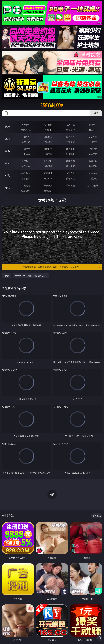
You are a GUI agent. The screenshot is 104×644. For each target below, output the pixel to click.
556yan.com (52, 106)
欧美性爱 (93, 149)
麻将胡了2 (26, 130)
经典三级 (48, 154)
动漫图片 (93, 161)
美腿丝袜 (26, 166)
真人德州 (48, 124)
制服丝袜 (26, 154)
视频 (7, 139)
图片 (7, 163)
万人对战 (70, 124)
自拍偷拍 (48, 137)
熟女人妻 (26, 142)
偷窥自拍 (26, 161)
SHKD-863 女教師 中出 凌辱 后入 (31, 276)
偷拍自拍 (48, 149)
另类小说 (48, 178)
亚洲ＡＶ (26, 137)
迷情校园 (26, 178)
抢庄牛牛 (93, 130)
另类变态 (93, 154)
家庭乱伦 (48, 173)
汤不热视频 (93, 185)
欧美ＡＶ (70, 137)
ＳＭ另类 (93, 142)
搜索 (96, 113)
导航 (7, 188)
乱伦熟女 (70, 154)
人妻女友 (70, 173)
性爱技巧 (93, 178)
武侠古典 (93, 173)
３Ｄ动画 (93, 137)
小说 (7, 175)
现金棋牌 (70, 130)
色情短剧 (48, 191)
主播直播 (70, 142)
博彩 (7, 127)
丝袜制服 (48, 142)
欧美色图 (70, 161)
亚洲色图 (48, 161)
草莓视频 (70, 185)
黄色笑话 (70, 178)
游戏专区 (93, 124)
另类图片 (93, 166)
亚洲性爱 (26, 149)
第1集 (6, 276)
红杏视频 (26, 191)
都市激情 (26, 173)
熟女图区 (70, 166)
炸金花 (48, 130)
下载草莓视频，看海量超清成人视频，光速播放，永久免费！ (62, 267)
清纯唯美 (48, 166)
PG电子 (26, 124)
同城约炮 (26, 185)
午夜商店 (48, 185)
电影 (7, 151)
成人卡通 (70, 149)
